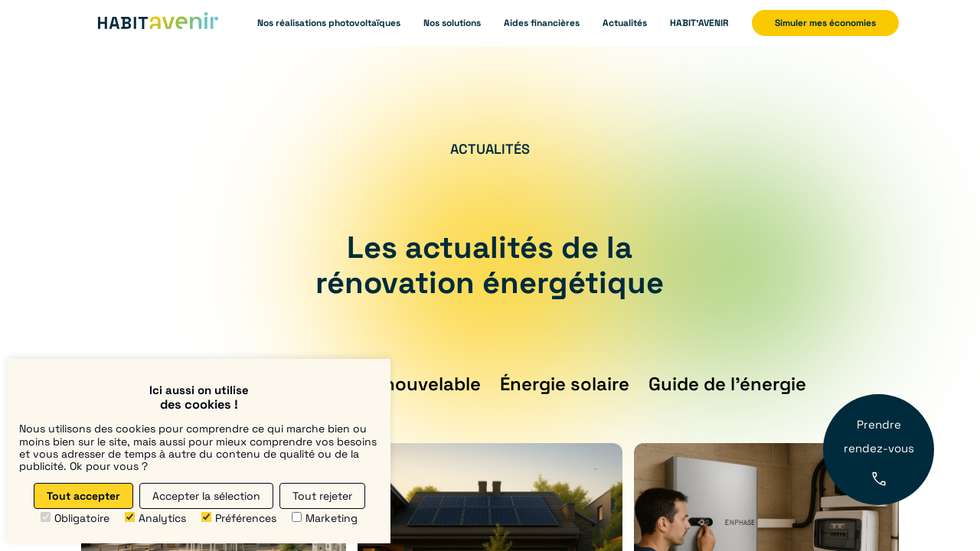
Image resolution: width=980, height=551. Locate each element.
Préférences (239, 518)
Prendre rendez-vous (879, 451)
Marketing (325, 518)
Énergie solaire (565, 384)
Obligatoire (75, 518)
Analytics (155, 518)
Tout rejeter (322, 496)
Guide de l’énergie (727, 384)
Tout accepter (83, 496)
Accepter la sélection (206, 496)
